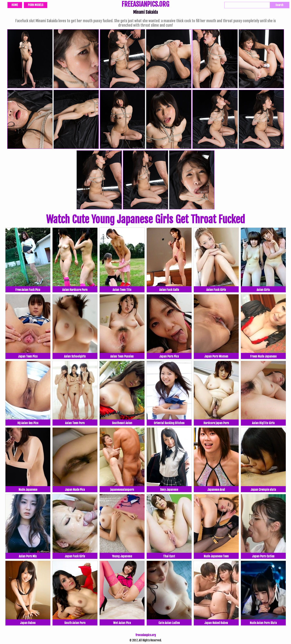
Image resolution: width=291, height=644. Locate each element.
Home (15, 5)
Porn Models (36, 5)
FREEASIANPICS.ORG (145, 5)
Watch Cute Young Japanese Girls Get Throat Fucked (145, 219)
